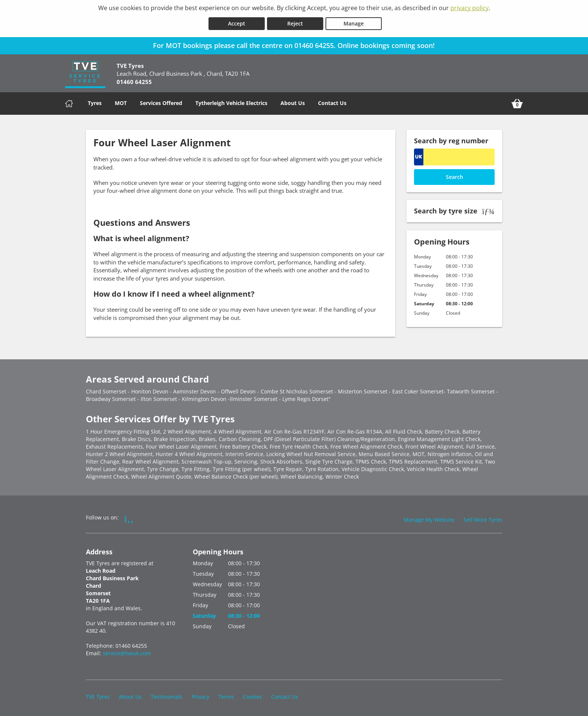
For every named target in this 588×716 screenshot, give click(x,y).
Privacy (200, 695)
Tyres (95, 101)
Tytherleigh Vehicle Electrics (231, 101)
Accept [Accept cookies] (237, 22)
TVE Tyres (98, 695)
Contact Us (332, 101)
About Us (293, 101)
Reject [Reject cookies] (295, 22)
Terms (226, 695)
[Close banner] (579, 43)
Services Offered (161, 101)
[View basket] (517, 102)
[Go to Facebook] (129, 517)
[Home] (69, 102)
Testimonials (167, 695)
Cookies (253, 695)
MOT (121, 101)
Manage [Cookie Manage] (354, 22)
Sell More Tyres (483, 518)
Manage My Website (429, 518)
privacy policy (469, 8)
